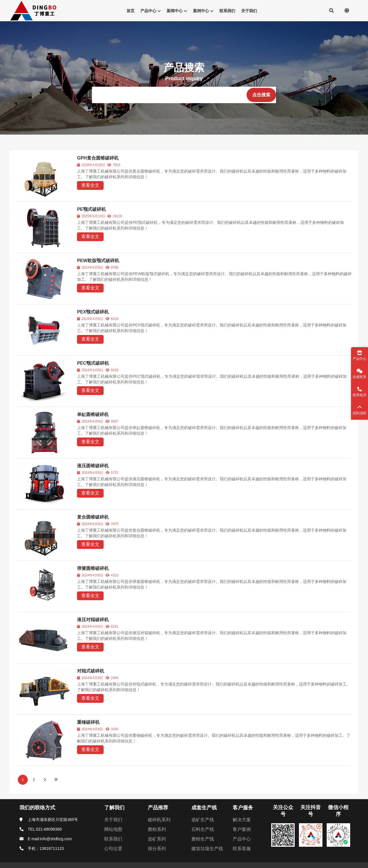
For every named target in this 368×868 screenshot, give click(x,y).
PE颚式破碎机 (91, 209)
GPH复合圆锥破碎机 (98, 158)
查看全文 (90, 185)
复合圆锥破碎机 (93, 517)
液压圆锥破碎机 (93, 466)
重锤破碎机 (88, 722)
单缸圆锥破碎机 (93, 414)
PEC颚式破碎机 (93, 363)
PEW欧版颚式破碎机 (98, 261)
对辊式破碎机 (91, 671)
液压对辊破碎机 (93, 620)
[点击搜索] (261, 95)
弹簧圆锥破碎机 (93, 568)
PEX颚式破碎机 (93, 312)
